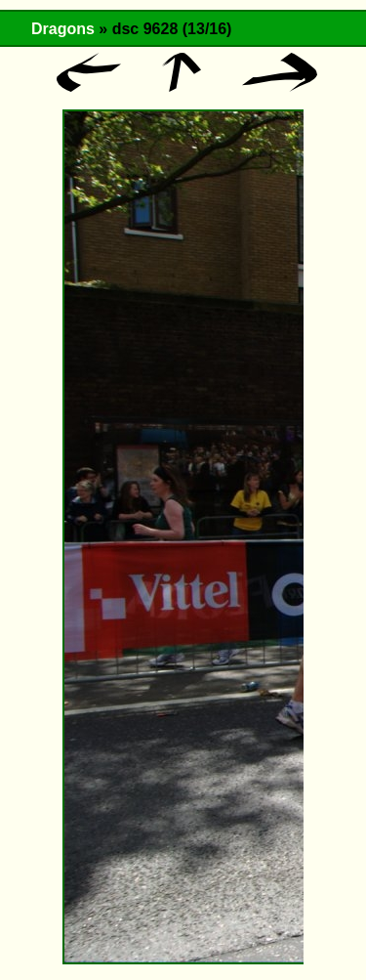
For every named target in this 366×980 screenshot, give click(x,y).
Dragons (63, 29)
